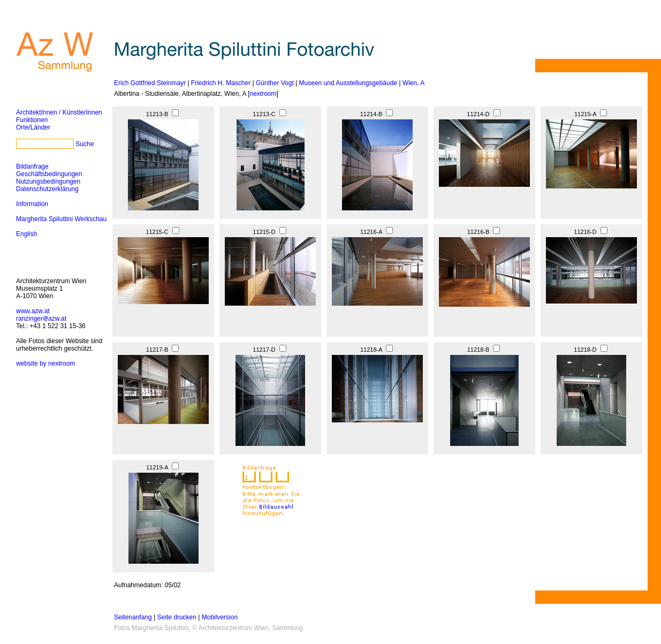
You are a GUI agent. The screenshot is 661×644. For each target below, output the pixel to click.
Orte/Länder (33, 127)
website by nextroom (45, 363)
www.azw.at (33, 311)
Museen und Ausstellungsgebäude (348, 83)
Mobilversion (220, 617)
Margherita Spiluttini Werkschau (61, 219)
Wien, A (413, 83)
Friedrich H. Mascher (221, 83)
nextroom (263, 94)
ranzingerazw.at (41, 319)
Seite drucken (177, 617)
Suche (85, 144)
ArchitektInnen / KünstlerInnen (59, 112)
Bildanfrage (32, 166)
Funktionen (32, 120)
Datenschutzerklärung (47, 189)
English (26, 234)
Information (32, 204)
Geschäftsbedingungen (49, 174)
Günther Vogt (275, 83)
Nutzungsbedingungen (48, 181)
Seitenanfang (133, 617)
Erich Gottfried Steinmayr (150, 83)
